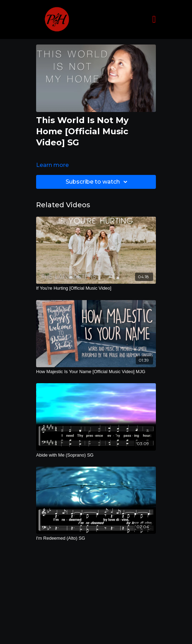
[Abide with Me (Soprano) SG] (96, 455)
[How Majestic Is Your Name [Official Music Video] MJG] (96, 372)
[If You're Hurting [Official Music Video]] (96, 288)
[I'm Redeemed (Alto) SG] (96, 538)
